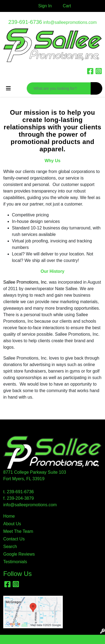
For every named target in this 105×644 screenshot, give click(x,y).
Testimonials (15, 562)
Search (10, 547)
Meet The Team (18, 531)
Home (9, 516)
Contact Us (14, 539)
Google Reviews (19, 554)
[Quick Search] (59, 88)
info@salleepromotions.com (70, 22)
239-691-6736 (25, 22)
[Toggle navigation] (8, 88)
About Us (12, 524)
